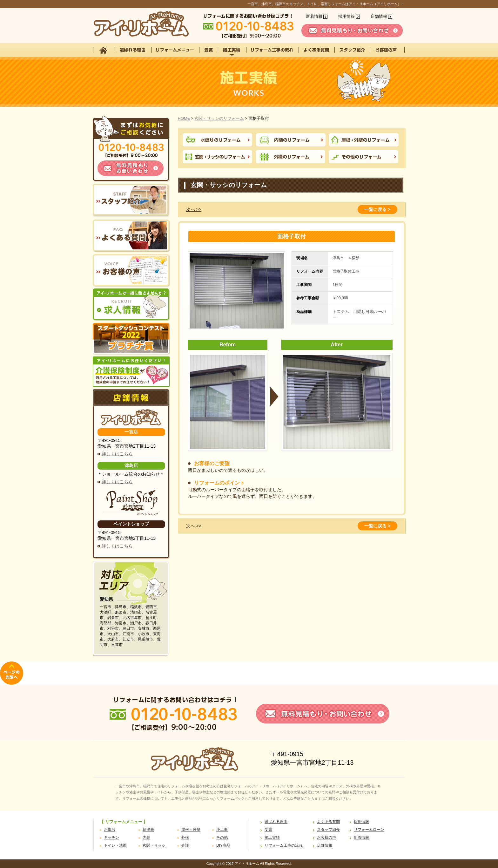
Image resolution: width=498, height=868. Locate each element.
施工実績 (272, 837)
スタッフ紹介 (328, 830)
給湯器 (148, 830)
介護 (185, 845)
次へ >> (194, 209)
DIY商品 (223, 845)
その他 (222, 837)
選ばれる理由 (276, 822)
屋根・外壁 (191, 830)
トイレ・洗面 (115, 845)
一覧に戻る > (377, 209)
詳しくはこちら (117, 454)
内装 (146, 837)
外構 (185, 837)
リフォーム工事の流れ (284, 845)
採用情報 (347, 16)
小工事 (222, 830)
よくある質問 (328, 822)
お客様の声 (326, 837)
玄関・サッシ (154, 845)
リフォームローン (369, 830)
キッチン (111, 837)
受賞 (268, 830)
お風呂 (110, 830)
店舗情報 (379, 16)
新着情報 (314, 16)
